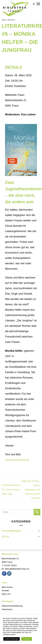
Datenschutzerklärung (12, 606)
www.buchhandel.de (17, 460)
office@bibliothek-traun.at (17, 569)
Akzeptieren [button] (27, 639)
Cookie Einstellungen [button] (12, 639)
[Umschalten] (39, 531)
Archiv (11, 20)
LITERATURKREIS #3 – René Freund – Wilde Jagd (11, 490)
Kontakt (5, 591)
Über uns (6, 594)
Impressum (7, 609)
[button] (34, 4)
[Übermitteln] (37, 512)
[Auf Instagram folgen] (9, 574)
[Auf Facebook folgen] (4, 574)
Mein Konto (7, 587)
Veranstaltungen (11, 531)
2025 (4, 20)
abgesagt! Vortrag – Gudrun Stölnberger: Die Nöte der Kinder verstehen (31, 490)
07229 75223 (10, 565)
